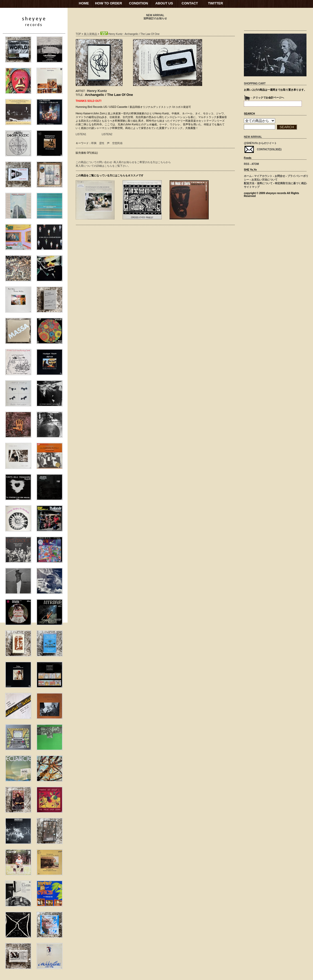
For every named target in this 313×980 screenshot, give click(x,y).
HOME (84, 3)
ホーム (248, 176)
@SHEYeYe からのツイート (260, 143)
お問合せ (280, 176)
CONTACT (190, 3)
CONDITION (139, 3)
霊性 (102, 143)
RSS (247, 164)
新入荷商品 (91, 34)
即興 (94, 143)
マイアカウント (263, 176)
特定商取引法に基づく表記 (291, 183)
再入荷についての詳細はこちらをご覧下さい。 (103, 166)
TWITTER (215, 3)
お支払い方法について (264, 180)
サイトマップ (252, 187)
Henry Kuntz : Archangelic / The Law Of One (130, 34)
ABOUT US (164, 3)
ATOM (255, 164)
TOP (78, 34)
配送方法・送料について (258, 183)
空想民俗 (117, 143)
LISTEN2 (107, 134)
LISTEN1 (81, 134)
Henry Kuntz (97, 91)
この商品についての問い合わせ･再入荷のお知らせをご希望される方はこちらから (123, 162)
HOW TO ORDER (109, 3)
